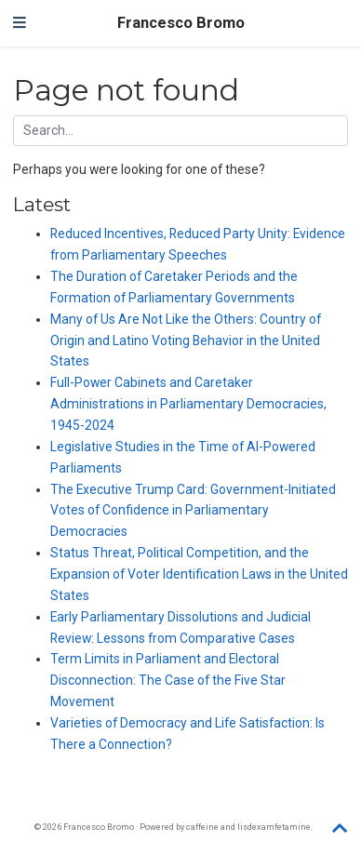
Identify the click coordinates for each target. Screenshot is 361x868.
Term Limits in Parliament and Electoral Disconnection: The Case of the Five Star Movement (168, 680)
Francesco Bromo (181, 23)
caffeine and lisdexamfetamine (248, 827)
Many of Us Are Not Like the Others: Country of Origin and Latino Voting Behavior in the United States (186, 341)
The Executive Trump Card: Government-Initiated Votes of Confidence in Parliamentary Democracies (193, 511)
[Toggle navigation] (20, 23)
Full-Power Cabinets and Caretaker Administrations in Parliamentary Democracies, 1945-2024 (188, 404)
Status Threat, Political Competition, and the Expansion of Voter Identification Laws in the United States (199, 574)
